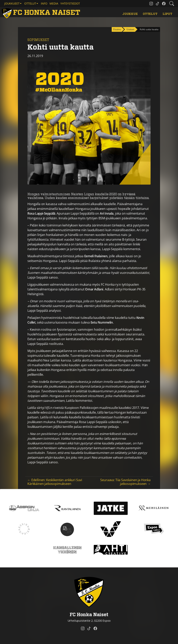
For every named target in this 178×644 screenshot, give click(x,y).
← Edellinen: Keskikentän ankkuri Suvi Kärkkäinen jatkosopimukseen (55, 482)
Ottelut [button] (30, 3)
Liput (167, 14)
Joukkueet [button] (12, 3)
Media (54, 3)
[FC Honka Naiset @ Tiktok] (157, 4)
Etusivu (117, 29)
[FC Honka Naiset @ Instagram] (151, 4)
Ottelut (150, 14)
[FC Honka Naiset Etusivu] (42, 13)
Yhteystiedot (70, 3)
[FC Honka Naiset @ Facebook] (164, 4)
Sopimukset (38, 40)
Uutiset (130, 29)
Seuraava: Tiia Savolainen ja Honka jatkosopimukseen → (125, 482)
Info (44, 3)
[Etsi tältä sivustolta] (172, 4)
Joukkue (130, 14)
